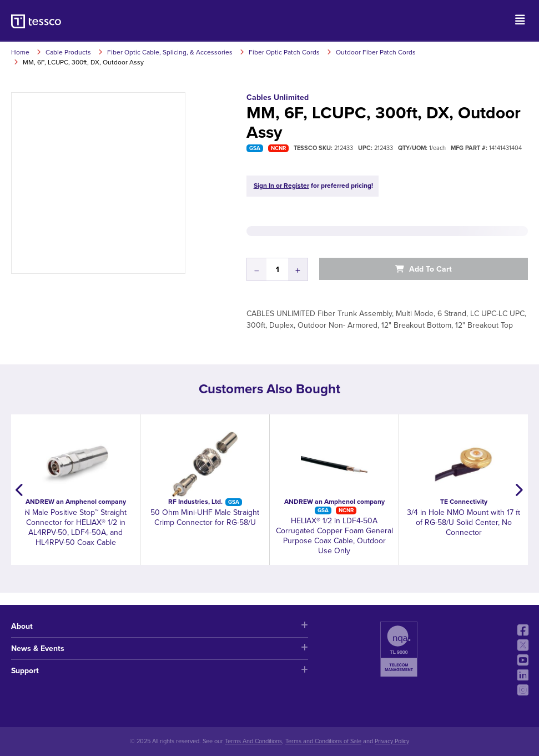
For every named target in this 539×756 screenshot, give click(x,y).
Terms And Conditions (253, 741)
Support (160, 671)
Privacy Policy (392, 741)
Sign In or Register (281, 186)
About (160, 626)
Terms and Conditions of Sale (323, 741)
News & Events (160, 649)
